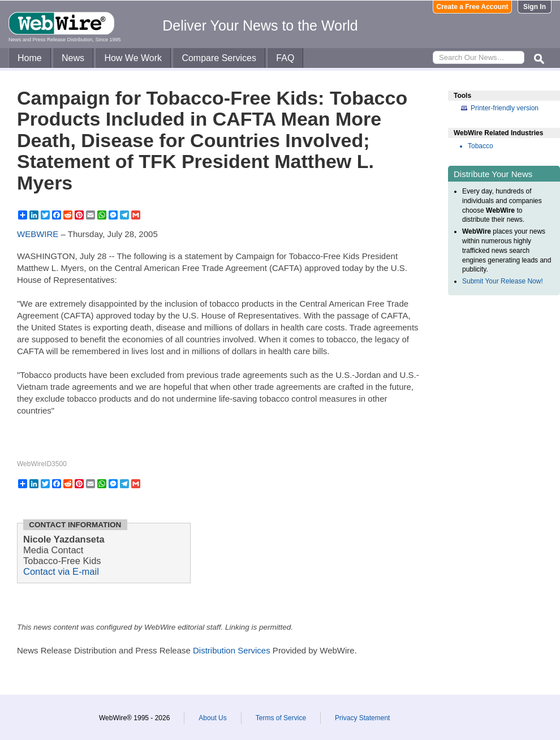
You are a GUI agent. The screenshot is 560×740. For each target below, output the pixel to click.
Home (30, 58)
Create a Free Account (473, 7)
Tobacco (481, 146)
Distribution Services (232, 650)
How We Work (133, 58)
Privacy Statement (362, 718)
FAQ (285, 58)
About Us (212, 718)
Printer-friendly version (505, 108)
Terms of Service (281, 718)
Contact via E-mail (61, 571)
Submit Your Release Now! (503, 281)
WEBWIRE (38, 234)
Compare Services (219, 58)
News (73, 58)
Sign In (535, 7)
